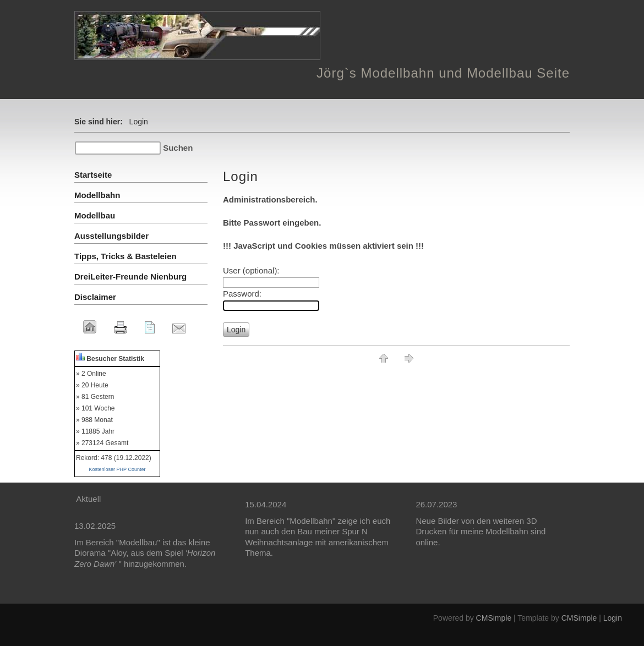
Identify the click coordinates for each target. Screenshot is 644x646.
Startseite (93, 175)
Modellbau (95, 215)
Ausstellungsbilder (111, 236)
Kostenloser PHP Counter (118, 469)
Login (613, 618)
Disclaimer (95, 297)
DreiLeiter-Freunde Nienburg (130, 277)
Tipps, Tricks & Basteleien (125, 256)
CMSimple (494, 618)
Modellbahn (97, 195)
